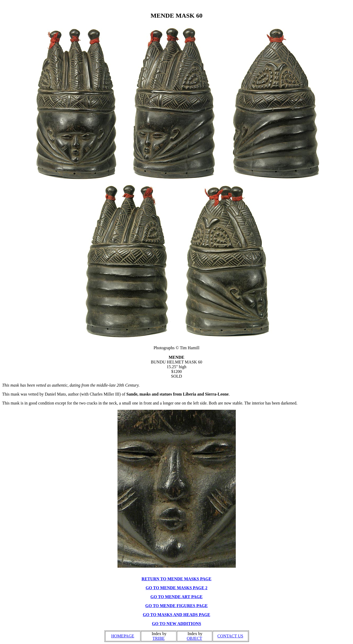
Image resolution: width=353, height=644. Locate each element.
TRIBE (158, 638)
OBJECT (194, 638)
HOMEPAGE (123, 636)
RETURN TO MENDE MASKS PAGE (177, 579)
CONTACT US (230, 636)
